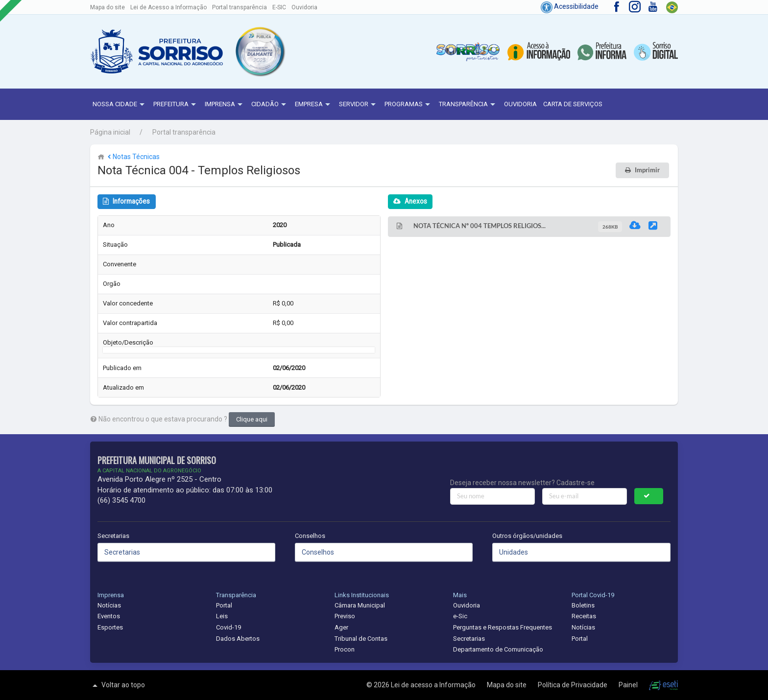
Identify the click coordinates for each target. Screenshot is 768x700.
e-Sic (460, 616)
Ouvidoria (304, 7)
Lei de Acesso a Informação (168, 7)
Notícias (109, 605)
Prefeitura (176, 105)
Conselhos (310, 536)
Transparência (468, 105)
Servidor (359, 105)
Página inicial (110, 132)
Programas (408, 105)
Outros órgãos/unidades (527, 536)
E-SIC (279, 7)
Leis (222, 616)
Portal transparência (240, 7)
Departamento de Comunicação (498, 649)
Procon (345, 649)
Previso (345, 616)
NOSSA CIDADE (120, 105)
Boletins (583, 605)
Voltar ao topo (118, 685)
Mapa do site (108, 7)
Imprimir (647, 170)
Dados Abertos (238, 639)
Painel (629, 685)
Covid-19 (228, 627)
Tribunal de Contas (361, 639)
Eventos (109, 616)
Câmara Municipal (360, 605)
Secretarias (113, 536)
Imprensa (225, 105)
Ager (341, 627)
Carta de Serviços (573, 104)
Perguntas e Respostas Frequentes (503, 627)
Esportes (110, 627)
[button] (260, 51)
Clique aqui (252, 419)
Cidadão (270, 105)
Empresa (314, 105)
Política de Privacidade (573, 685)
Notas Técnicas (133, 157)
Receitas (584, 616)
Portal (224, 605)
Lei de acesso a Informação (434, 685)
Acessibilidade (570, 6)
